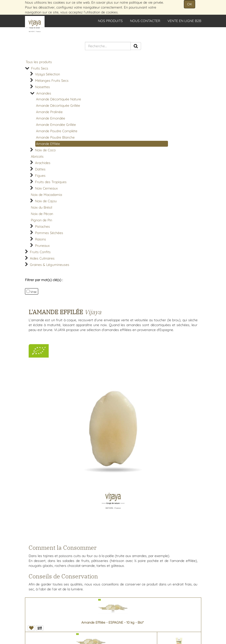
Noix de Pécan (42, 214)
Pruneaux (42, 246)
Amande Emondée (51, 118)
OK (190, 4)
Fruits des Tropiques (51, 182)
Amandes (44, 93)
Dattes (40, 169)
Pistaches (42, 227)
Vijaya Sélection (48, 74)
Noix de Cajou (46, 201)
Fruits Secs (40, 68)
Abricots (37, 156)
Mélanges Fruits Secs (52, 81)
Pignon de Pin (42, 220)
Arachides (43, 163)
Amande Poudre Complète (57, 131)
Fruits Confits (40, 252)
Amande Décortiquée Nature (59, 99)
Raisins (41, 239)
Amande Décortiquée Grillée (58, 106)
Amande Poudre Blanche (55, 137)
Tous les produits (39, 62)
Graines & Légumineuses (50, 265)
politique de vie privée (146, 2)
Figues (40, 176)
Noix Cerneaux (46, 188)
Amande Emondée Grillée (56, 125)
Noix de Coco (45, 150)
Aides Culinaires (42, 258)
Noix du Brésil (42, 207)
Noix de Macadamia (46, 195)
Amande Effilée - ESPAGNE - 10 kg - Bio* (112, 622)
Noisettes (42, 87)
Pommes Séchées (49, 233)
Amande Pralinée (49, 112)
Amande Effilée (48, 144)
